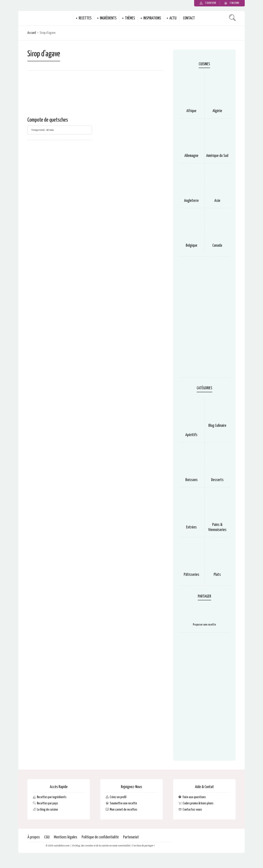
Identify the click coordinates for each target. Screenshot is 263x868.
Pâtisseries (191, 575)
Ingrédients (108, 18)
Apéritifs (191, 435)
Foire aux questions (194, 797)
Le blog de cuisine (47, 810)
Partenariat (131, 837)
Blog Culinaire (217, 426)
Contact (189, 18)
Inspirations (152, 18)
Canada (217, 246)
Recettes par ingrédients (52, 797)
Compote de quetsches (48, 120)
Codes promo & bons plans (198, 803)
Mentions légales (66, 837)
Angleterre (191, 201)
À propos (34, 837)
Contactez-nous (192, 810)
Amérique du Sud (217, 156)
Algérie (217, 111)
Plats (217, 575)
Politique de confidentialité (100, 837)
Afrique (191, 111)
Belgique (191, 246)
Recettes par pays (47, 803)
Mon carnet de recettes (123, 810)
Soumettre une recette (123, 803)
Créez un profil (118, 797)
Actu (173, 18)
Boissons (191, 480)
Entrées (191, 527)
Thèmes (130, 18)
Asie (217, 201)
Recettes (85, 18)
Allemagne (191, 156)
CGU (47, 837)
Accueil (32, 33)
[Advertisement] (204, 319)
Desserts (217, 480)
